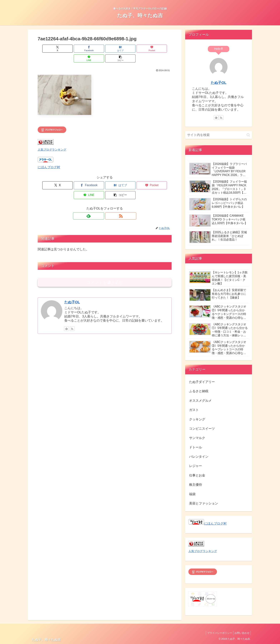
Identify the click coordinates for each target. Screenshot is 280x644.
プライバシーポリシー (217, 633)
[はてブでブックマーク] (93, 49)
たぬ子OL (72, 282)
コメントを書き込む (105, 263)
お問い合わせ (241, 633)
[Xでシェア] (48, 49)
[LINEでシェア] (138, 49)
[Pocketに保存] (116, 49)
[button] (161, 49)
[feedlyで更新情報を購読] (101, 196)
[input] (219, 135)
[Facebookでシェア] (71, 49)
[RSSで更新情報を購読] (109, 196)
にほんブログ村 (49, 157)
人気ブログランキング (52, 140)
